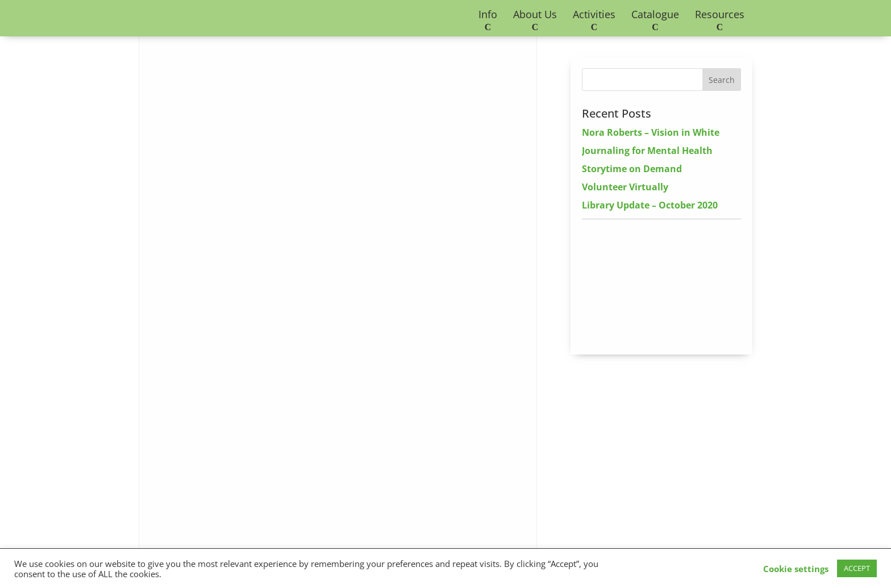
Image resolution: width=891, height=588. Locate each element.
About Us (535, 14)
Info (488, 14)
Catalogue (655, 14)
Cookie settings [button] (796, 569)
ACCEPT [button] (857, 568)
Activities (594, 14)
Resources (720, 14)
